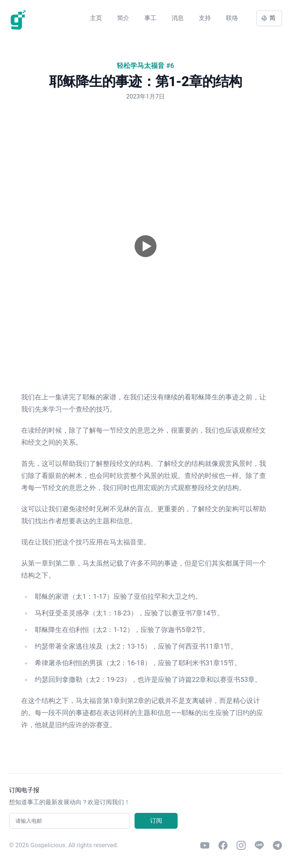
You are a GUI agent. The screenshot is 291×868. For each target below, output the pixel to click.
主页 (96, 18)
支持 (205, 18)
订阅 (156, 821)
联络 (232, 18)
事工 (150, 18)
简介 (123, 18)
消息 (178, 18)
